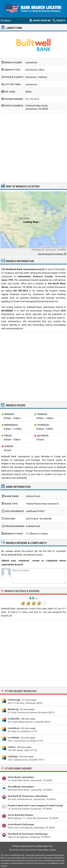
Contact (53, 850)
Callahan (13, 756)
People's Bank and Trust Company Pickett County (35, 806)
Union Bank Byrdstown (20, 815)
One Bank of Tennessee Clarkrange (28, 834)
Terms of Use (30, 850)
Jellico (12, 747)
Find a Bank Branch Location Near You (33, 846)
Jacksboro (14, 728)
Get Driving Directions (50, 254)
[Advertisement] (33, 147)
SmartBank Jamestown (21, 787)
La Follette (13, 738)
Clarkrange (14, 700)
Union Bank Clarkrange (21, 824)
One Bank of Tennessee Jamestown (28, 796)
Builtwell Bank (33, 496)
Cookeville (14, 719)
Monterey (13, 709)
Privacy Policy (43, 850)
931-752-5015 (32, 99)
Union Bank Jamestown (21, 777)
